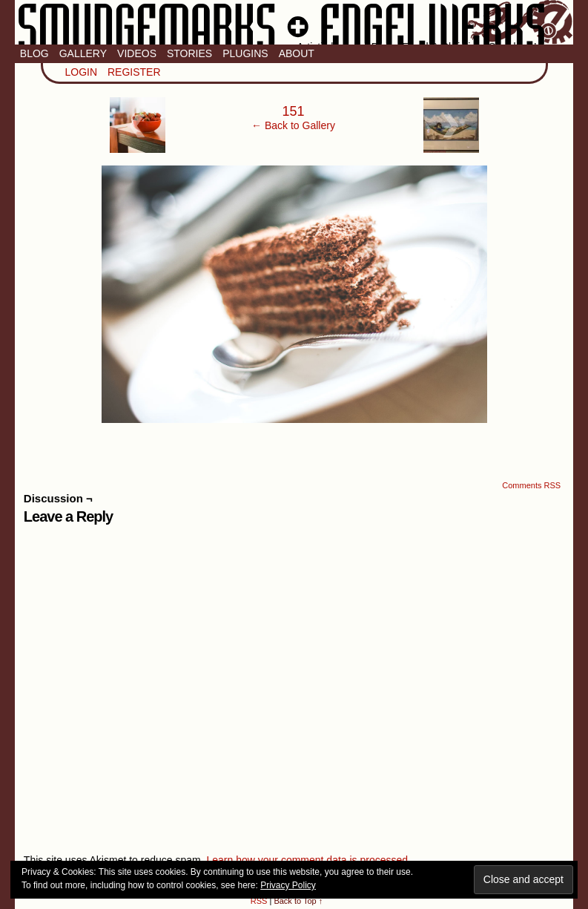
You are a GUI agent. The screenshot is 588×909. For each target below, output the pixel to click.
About (297, 53)
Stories (189, 53)
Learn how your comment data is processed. (308, 860)
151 (293, 111)
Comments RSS (531, 485)
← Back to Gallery (293, 125)
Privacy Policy (288, 885)
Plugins (245, 53)
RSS (259, 901)
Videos (137, 53)
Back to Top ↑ (298, 901)
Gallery (83, 53)
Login (82, 72)
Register (134, 72)
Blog (34, 53)
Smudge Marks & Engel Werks (294, 22)
